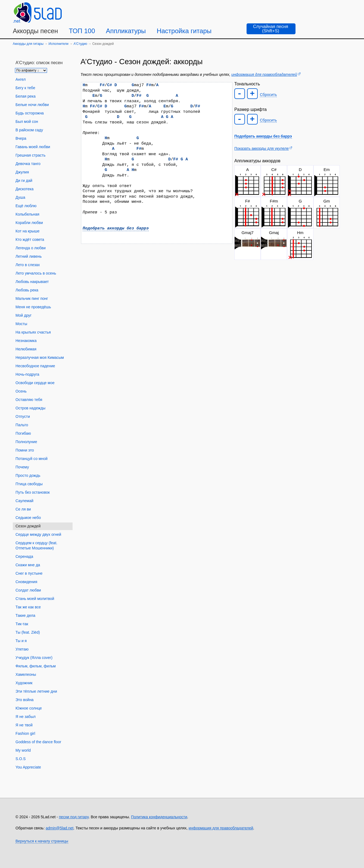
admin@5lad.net (60, 828)
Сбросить (268, 95)
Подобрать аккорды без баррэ (116, 228)
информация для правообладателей (264, 74)
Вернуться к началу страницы (42, 841)
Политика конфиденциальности (159, 817)
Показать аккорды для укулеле (262, 148)
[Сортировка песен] (31, 70)
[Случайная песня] (271, 29)
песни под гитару (74, 817)
